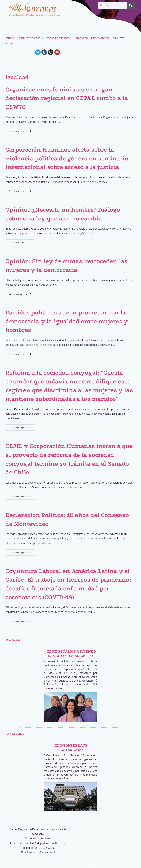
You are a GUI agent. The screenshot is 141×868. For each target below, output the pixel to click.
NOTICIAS (82, 38)
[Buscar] (131, 5)
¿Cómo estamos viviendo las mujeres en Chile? (70, 654)
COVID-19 (12, 43)
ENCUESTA (119, 38)
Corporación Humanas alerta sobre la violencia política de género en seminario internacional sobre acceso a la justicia (67, 158)
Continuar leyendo (22, 130)
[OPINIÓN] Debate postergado (71, 748)
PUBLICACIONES (100, 38)
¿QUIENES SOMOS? (30, 38)
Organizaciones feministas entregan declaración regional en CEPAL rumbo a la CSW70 (67, 98)
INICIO (10, 38)
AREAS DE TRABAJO (60, 38)
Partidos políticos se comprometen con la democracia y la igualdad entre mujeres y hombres (67, 321)
